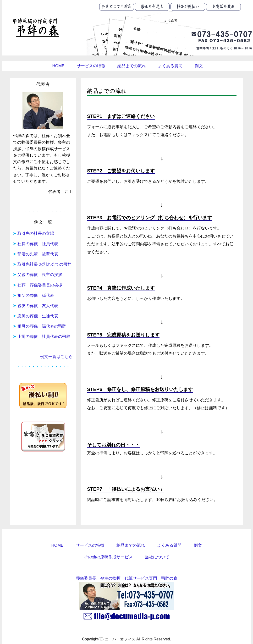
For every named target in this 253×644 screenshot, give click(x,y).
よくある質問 (170, 66)
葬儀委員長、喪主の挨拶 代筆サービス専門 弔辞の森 (127, 578)
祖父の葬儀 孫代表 (36, 295)
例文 (199, 66)
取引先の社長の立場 (36, 234)
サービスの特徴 (91, 66)
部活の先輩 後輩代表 (38, 254)
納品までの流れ (132, 66)
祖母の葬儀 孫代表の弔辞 (42, 326)
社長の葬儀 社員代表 (38, 244)
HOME (58, 66)
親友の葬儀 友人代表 (38, 306)
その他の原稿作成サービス (108, 557)
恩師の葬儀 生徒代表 (38, 316)
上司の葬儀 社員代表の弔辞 (44, 337)
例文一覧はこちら (56, 357)
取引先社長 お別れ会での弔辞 (44, 264)
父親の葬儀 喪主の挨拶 (40, 275)
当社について (157, 557)
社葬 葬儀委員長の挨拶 (40, 285)
